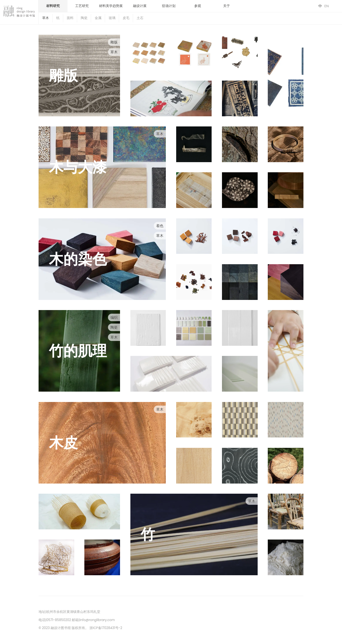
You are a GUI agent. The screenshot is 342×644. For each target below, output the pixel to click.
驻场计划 (169, 6)
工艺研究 (82, 6)
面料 (70, 18)
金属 (98, 18)
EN (327, 6)
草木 (46, 18)
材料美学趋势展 (111, 6)
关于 (227, 6)
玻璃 (112, 18)
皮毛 (126, 18)
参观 (198, 6)
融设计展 (140, 6)
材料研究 (53, 6)
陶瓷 (84, 18)
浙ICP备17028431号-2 (106, 628)
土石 (140, 18)
